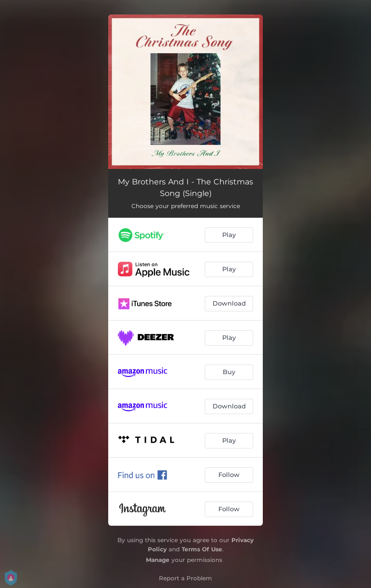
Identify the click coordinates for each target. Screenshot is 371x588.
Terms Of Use (202, 549)
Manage (158, 560)
